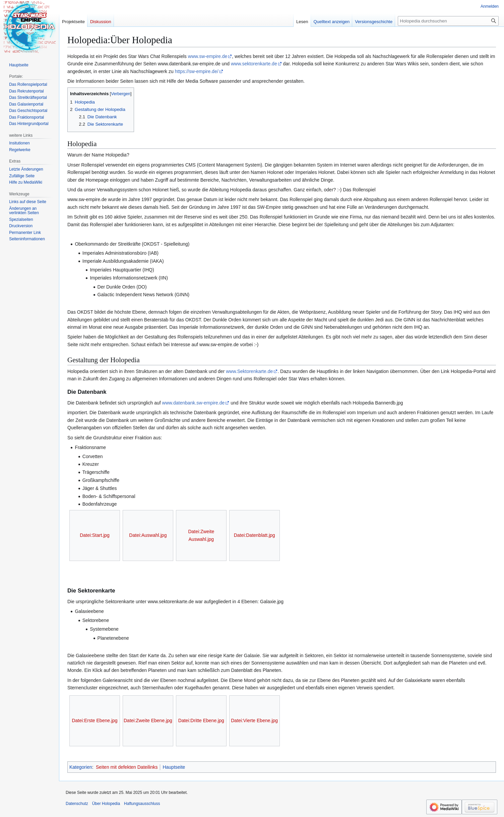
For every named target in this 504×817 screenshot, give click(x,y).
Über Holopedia (106, 804)
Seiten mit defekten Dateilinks (127, 767)
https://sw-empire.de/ (197, 71)
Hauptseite (174, 767)
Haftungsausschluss (142, 804)
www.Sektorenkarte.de (249, 371)
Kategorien (81, 767)
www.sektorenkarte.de (254, 64)
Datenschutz (77, 804)
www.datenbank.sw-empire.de (194, 403)
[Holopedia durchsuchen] (448, 21)
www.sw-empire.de (208, 56)
